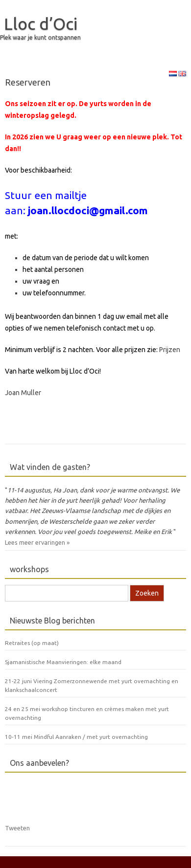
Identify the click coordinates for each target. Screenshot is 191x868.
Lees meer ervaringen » (37, 542)
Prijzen (170, 350)
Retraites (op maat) (32, 643)
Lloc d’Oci (41, 23)
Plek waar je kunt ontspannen (40, 37)
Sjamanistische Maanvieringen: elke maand (63, 662)
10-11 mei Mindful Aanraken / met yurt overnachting (76, 737)
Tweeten (17, 828)
